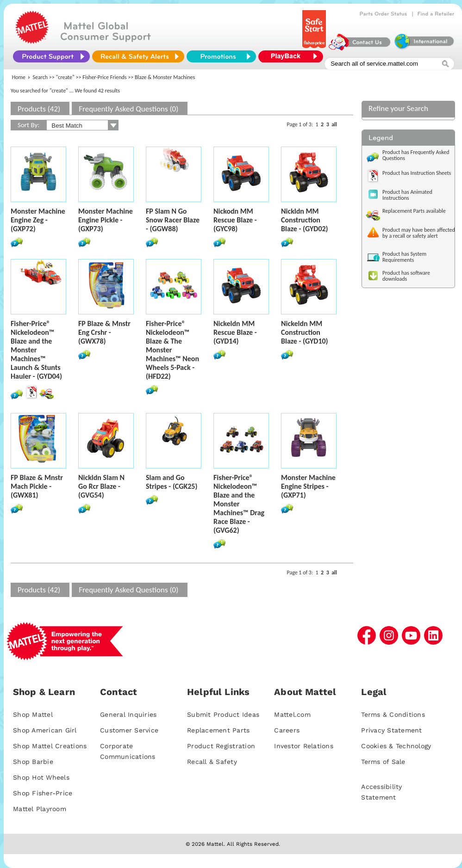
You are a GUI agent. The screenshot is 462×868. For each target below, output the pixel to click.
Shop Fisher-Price (43, 793)
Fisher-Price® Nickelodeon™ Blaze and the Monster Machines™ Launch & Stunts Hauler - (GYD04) (36, 350)
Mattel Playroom (40, 809)
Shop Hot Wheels (41, 777)
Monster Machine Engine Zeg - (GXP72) (38, 220)
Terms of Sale (383, 762)
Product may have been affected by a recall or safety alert (419, 233)
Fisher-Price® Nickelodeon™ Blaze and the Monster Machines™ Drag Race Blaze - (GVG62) (239, 504)
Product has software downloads (406, 276)
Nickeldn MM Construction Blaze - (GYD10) (305, 332)
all (334, 124)
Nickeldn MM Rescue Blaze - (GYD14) (235, 332)
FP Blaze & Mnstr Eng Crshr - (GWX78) (104, 332)
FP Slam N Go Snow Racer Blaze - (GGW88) (173, 220)
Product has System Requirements (404, 257)
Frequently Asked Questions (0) (128, 109)
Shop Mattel (33, 714)
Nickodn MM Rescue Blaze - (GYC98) (235, 220)
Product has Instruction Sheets (417, 173)
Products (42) (39, 109)
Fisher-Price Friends (104, 77)
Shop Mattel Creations (50, 746)
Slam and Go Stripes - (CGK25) (172, 482)
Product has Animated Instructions (407, 195)
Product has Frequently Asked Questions (416, 155)
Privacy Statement (391, 730)
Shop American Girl (45, 730)
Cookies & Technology (396, 746)
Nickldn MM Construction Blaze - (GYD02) (305, 220)
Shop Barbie (33, 762)
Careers (287, 730)
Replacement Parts (218, 730)
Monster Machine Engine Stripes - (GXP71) (308, 486)
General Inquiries (128, 714)
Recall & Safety (212, 762)
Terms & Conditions (393, 714)
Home (19, 77)
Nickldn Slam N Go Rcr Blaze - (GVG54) (101, 486)
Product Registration (221, 746)
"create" (65, 77)
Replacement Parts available (414, 211)
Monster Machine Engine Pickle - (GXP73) (106, 220)
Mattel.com (292, 714)
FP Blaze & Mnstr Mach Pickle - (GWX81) (37, 486)
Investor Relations (304, 746)
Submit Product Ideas (223, 714)
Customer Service (129, 730)
